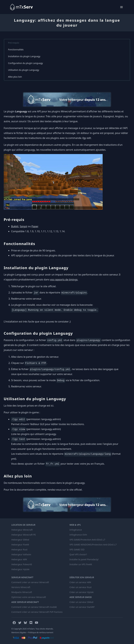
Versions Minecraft (21, 587)
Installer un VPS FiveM (81, 564)
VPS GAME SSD (77, 550)
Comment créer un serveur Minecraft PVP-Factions (37, 612)
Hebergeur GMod (20, 540)
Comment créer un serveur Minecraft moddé (34, 607)
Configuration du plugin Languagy (25, 63)
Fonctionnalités (16, 50)
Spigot (23, 226)
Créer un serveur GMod (81, 602)
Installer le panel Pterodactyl (84, 559)
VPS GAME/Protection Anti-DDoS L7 (87, 540)
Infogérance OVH (78, 535)
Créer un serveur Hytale (82, 592)
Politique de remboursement (41, 632)
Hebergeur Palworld (22, 564)
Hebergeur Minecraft (22, 530)
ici (52, 406)
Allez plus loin (15, 77)
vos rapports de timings (64, 280)
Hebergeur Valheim (21, 554)
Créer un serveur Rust (81, 587)
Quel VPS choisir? (78, 554)
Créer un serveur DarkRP (82, 607)
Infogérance (76, 530)
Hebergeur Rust (19, 550)
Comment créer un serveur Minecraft (30, 582)
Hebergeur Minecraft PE (24, 535)
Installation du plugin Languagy (24, 56)
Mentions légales (19, 632)
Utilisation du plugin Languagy (24, 70)
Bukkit (15, 226)
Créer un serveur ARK (80, 582)
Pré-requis (14, 43)
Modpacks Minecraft (22, 592)
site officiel (49, 286)
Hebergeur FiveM (20, 545)
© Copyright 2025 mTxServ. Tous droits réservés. (32, 629)
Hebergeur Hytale (20, 569)
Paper (35, 226)
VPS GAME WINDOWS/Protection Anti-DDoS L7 (93, 545)
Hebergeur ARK (19, 559)
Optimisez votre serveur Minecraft (29, 597)
